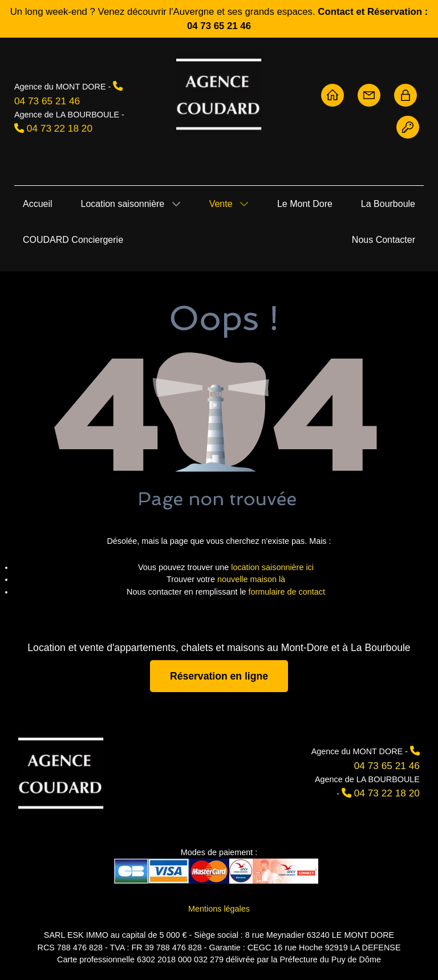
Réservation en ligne (219, 676)
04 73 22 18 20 (60, 128)
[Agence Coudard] (61, 772)
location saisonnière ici (272, 567)
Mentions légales (219, 909)
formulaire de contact (287, 592)
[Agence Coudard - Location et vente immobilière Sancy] (219, 93)
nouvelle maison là (251, 579)
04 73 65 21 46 (47, 101)
